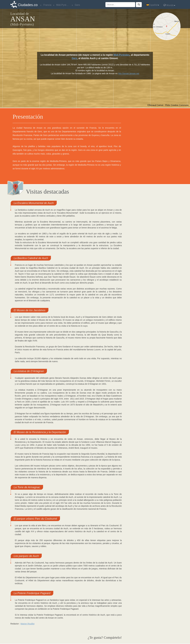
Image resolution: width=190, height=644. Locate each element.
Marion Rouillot (27, 624)
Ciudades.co (28, 5)
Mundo (169, 5)
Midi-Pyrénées (122, 55)
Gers (74, 58)
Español (153, 5)
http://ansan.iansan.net (129, 73)
